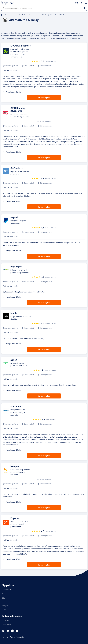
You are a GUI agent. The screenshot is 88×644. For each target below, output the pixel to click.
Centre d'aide (6, 625)
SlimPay (45, 15)
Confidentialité (7, 590)
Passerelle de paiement (32, 15)
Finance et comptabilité (13, 15)
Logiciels (5, 610)
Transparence (6, 594)
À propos (5, 606)
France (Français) (19, 637)
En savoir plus (44, 98)
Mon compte (6, 620)
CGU (3, 598)
